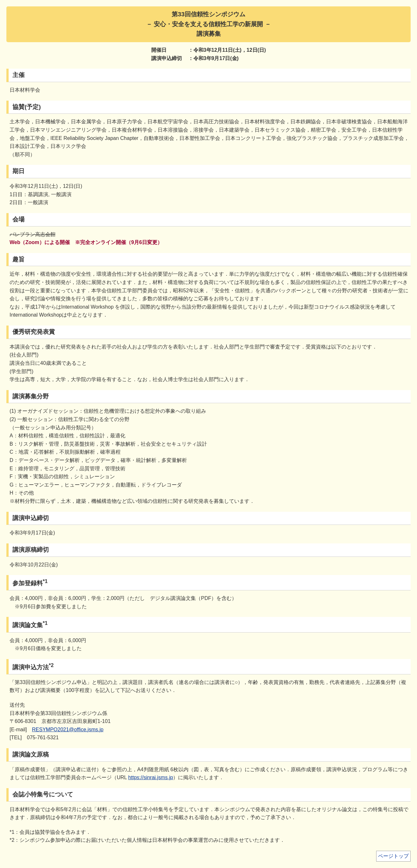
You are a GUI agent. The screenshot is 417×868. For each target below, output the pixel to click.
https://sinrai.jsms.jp (151, 777)
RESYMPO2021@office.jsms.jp (68, 730)
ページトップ (393, 856)
